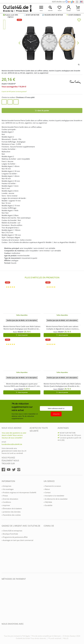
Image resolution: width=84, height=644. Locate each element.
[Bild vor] (78, 43)
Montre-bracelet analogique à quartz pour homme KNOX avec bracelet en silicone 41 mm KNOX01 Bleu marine (22, 385)
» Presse (5, 496)
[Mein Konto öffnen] (69, 8)
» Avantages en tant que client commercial (17, 540)
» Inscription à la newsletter (54, 496)
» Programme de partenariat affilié (15, 537)
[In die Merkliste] (79, 20)
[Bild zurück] (19, 43)
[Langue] (81, 2)
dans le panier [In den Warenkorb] (42, 111)
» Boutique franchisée (10, 534)
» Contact (47, 492)
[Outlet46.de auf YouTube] (9, 470)
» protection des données (11, 512)
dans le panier (22, 335)
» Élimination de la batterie (12, 509)
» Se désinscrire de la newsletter (56, 499)
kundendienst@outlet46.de (12, 444)
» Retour (47, 489)
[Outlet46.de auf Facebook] (3, 470)
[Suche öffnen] (50, 8)
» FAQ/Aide (48, 502)
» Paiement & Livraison (52, 486)
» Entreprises (6, 486)
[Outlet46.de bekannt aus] (45, 549)
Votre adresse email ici (56, 408)
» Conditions (6, 502)
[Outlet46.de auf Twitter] (14, 470)
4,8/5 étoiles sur (63, 2)
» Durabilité (48, 505)
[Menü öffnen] (41, 8)
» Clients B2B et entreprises (12, 531)
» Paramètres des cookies (11, 515)
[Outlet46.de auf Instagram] (19, 470)
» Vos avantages (8, 489)
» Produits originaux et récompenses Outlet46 (19, 492)
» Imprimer (6, 505)
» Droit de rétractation (10, 499)
